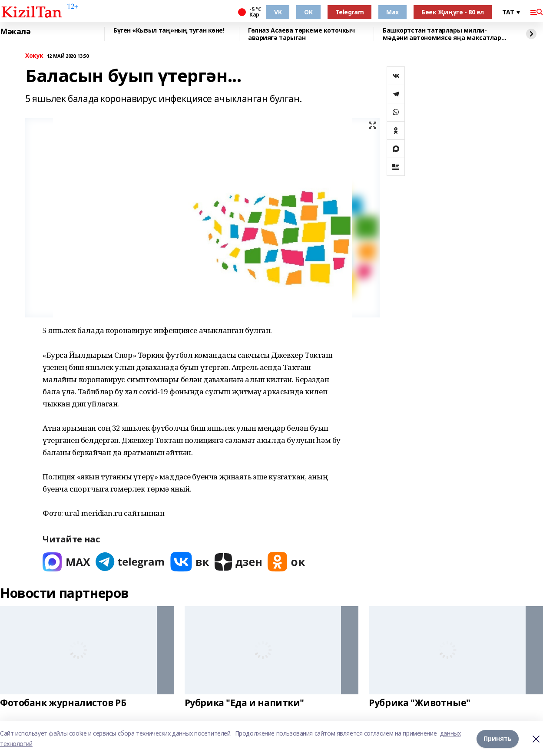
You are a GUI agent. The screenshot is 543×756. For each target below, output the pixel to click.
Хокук (34, 56)
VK (278, 12)
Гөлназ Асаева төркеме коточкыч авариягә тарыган (301, 34)
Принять (498, 738)
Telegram (350, 12)
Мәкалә (15, 32)
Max (392, 12)
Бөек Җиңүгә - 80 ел (453, 12)
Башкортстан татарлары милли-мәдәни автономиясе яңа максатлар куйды (442, 34)
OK (308, 12)
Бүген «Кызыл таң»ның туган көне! (169, 31)
